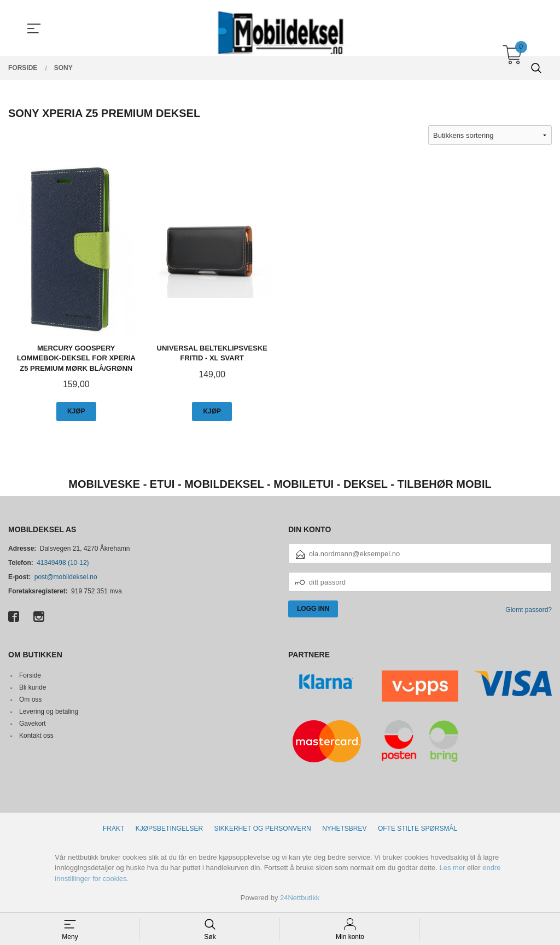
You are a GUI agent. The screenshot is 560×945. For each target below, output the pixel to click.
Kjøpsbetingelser (169, 829)
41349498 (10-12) (63, 563)
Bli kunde (33, 687)
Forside (30, 675)
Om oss (30, 699)
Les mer (452, 868)
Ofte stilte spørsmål (418, 829)
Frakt (113, 829)
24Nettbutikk (300, 898)
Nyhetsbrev (344, 829)
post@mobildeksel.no (66, 577)
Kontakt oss (36, 736)
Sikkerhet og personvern (263, 829)
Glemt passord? (529, 610)
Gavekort (33, 724)
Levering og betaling (49, 711)
